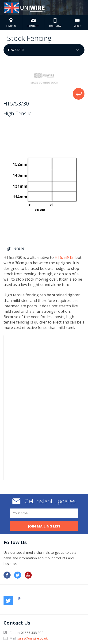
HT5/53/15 (64, 257)
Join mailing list (44, 526)
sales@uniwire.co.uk (33, 638)
